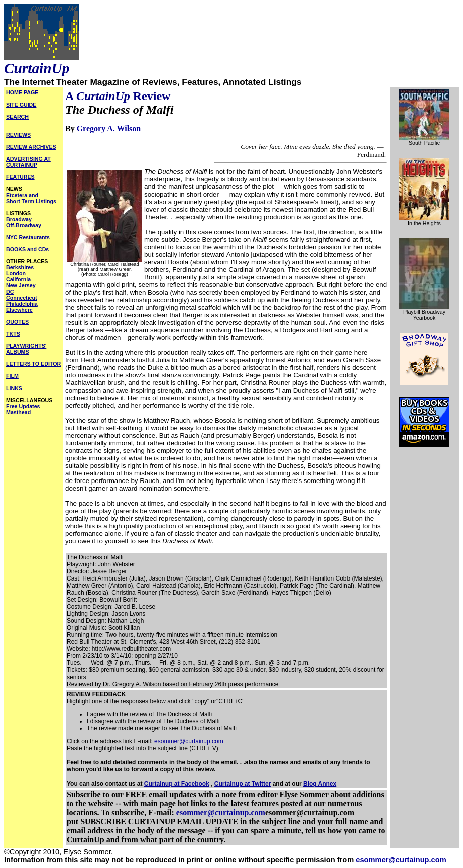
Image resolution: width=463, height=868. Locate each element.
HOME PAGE (22, 92)
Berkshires (20, 267)
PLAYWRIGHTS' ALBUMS (26, 349)
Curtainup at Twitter (243, 784)
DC (10, 292)
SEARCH (17, 117)
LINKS (14, 388)
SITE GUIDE (21, 105)
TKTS (13, 334)
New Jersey (21, 285)
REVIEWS (18, 135)
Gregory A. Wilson (109, 128)
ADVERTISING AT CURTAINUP (28, 162)
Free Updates (23, 406)
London (16, 273)
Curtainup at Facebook (177, 784)
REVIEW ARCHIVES (31, 147)
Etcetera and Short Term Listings (31, 198)
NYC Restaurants (28, 237)
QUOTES (17, 322)
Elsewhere (19, 310)
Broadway (19, 219)
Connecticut (22, 298)
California (18, 279)
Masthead (18, 412)
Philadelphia (22, 304)
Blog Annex (320, 784)
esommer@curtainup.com (189, 741)
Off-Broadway (24, 225)
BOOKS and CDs (27, 249)
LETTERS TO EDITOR (33, 364)
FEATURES (20, 177)
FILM (12, 376)
